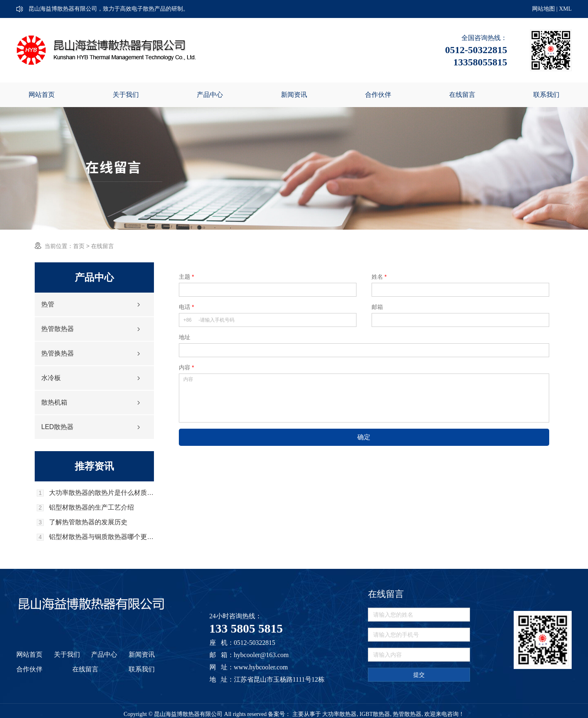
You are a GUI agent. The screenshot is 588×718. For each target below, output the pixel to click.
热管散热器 (58, 329)
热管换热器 (58, 353)
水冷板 (51, 378)
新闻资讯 (294, 95)
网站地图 (543, 9)
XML (565, 9)
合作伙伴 (378, 95)
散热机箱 (54, 402)
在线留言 (462, 95)
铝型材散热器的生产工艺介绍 (91, 508)
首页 (79, 246)
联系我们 (546, 95)
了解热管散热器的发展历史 (88, 522)
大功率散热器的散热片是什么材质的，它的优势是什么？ (101, 493)
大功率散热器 (339, 714)
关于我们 (126, 95)
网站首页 (42, 95)
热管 (48, 304)
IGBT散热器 (375, 714)
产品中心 (210, 95)
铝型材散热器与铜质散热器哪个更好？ (101, 537)
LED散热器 (57, 427)
